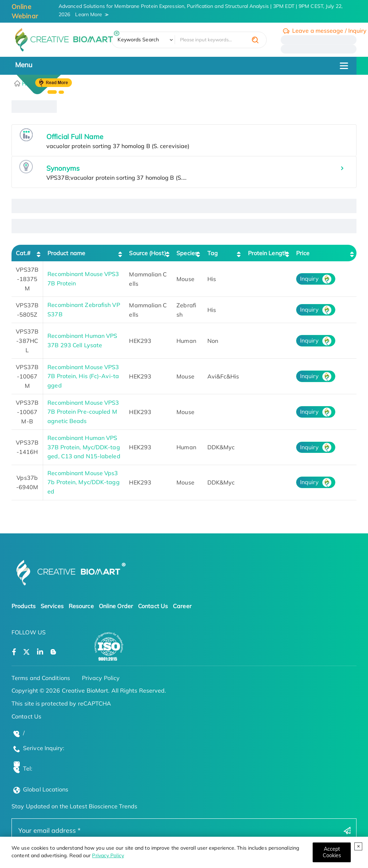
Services (52, 606)
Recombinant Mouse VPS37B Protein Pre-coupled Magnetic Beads (83, 412)
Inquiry (309, 279)
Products (24, 606)
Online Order (116, 606)
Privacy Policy (108, 855)
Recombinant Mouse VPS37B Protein (83, 279)
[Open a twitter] (26, 652)
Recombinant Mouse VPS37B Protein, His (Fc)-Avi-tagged (83, 376)
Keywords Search (138, 40)
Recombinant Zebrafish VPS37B (84, 309)
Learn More (89, 14)
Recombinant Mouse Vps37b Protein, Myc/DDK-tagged (83, 482)
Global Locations (46, 789)
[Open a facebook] (14, 652)
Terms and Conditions (41, 678)
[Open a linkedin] (40, 652)
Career (182, 606)
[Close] (332, 852)
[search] (255, 40)
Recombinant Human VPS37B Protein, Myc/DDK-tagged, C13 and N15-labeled (84, 447)
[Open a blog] (53, 652)
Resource (81, 606)
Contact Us (153, 606)
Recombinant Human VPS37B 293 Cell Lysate (82, 340)
